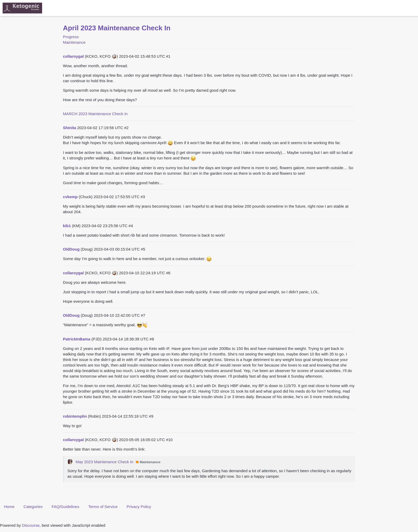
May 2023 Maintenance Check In (104, 462)
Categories (33, 507)
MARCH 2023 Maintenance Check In (95, 114)
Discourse (31, 525)
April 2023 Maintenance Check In (117, 28)
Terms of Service (103, 507)
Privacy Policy (139, 507)
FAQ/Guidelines (65, 507)
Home (9, 507)
